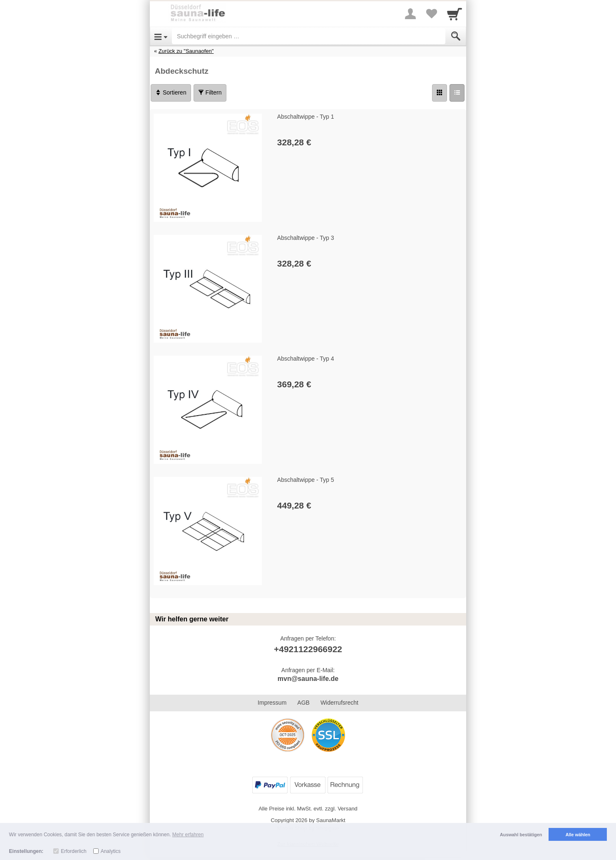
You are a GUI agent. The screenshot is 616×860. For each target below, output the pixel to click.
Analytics (111, 851)
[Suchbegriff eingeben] (309, 36)
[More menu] (410, 14)
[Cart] (455, 14)
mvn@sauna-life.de (308, 679)
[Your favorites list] (431, 14)
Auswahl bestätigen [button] (521, 835)
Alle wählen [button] (578, 835)
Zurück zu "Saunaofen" (186, 51)
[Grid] (440, 93)
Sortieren (171, 92)
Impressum (272, 703)
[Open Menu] (161, 36)
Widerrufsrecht (339, 703)
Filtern (210, 92)
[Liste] (457, 93)
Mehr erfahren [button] (188, 835)
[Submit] (456, 36)
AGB (303, 703)
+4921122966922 (308, 649)
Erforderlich (73, 851)
